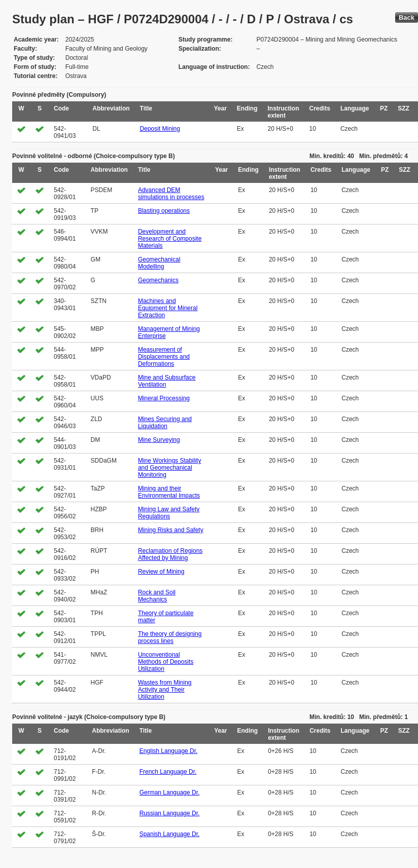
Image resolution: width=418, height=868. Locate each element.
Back (407, 17)
